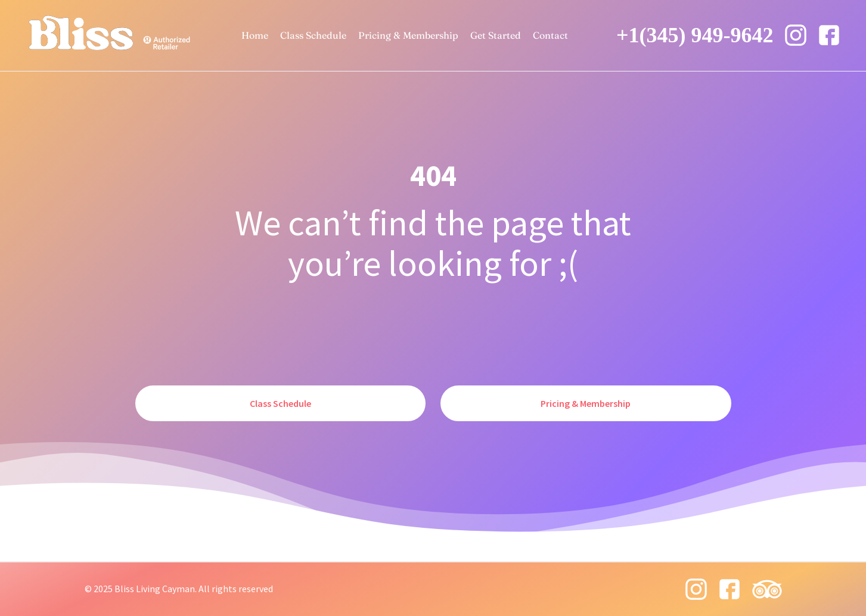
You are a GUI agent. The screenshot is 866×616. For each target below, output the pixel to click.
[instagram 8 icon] (796, 35)
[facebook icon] (829, 35)
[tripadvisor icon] (767, 589)
